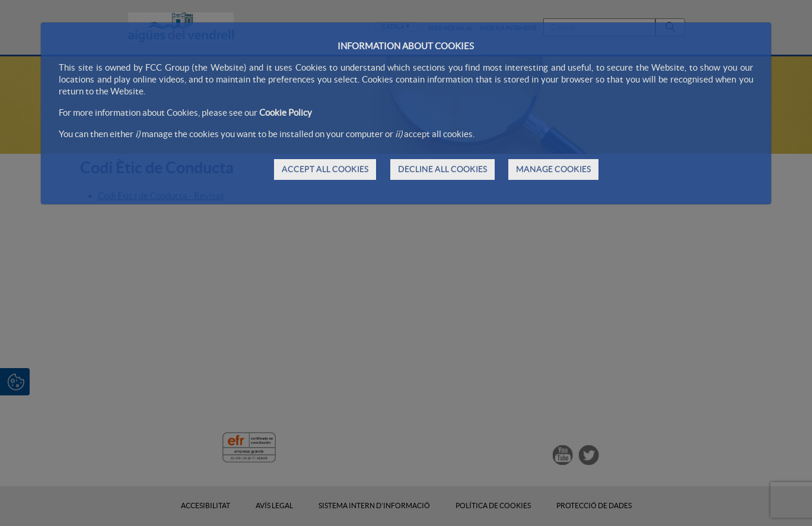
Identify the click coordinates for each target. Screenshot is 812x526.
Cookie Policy (286, 113)
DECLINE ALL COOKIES (442, 169)
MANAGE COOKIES (553, 169)
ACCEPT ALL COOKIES (325, 169)
